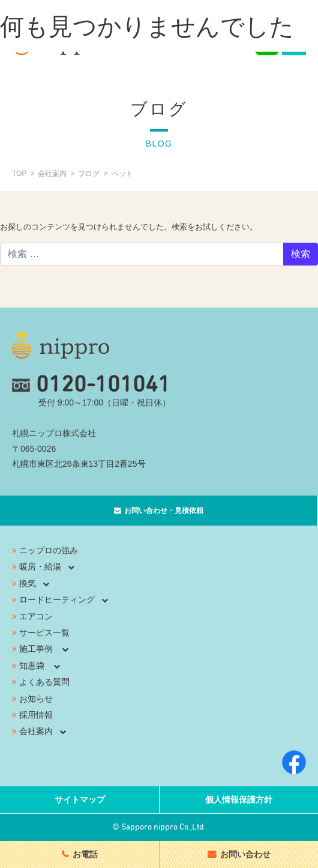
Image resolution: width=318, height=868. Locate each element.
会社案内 (36, 731)
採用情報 (36, 715)
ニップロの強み (49, 550)
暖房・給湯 (40, 566)
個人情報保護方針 (239, 800)
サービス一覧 (44, 633)
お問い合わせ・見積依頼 (164, 511)
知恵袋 (32, 666)
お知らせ (36, 699)
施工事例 (36, 649)
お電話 (85, 854)
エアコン (36, 616)
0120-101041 (91, 385)
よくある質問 (44, 682)
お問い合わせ (245, 854)
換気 (28, 583)
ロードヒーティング (57, 599)
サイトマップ (80, 800)
